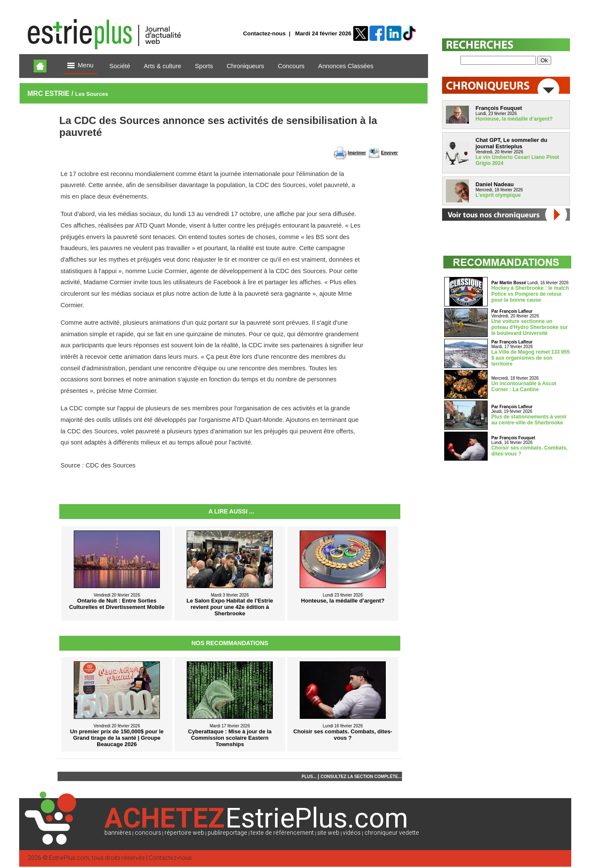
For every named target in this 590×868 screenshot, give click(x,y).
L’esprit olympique (498, 195)
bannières (118, 833)
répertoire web (184, 833)
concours (148, 833)
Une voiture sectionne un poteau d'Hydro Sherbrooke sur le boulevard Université (530, 327)
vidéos (352, 833)
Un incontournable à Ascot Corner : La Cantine (524, 386)
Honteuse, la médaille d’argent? (514, 119)
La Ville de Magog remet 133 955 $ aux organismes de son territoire (531, 358)
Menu (81, 66)
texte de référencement (282, 833)
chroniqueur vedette (392, 833)
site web (328, 833)
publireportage (227, 833)
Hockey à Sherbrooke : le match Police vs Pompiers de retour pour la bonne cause (530, 294)
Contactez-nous (264, 33)
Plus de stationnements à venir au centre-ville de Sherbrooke (529, 420)
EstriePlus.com (69, 858)
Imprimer (357, 153)
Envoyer (389, 153)
